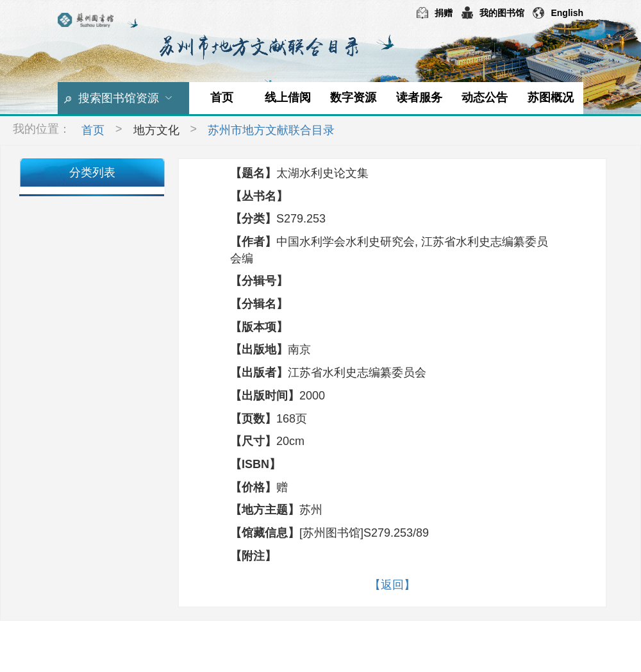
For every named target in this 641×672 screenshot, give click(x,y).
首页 (222, 97)
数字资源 (353, 97)
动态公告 (485, 97)
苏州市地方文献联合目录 (271, 130)
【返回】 (392, 585)
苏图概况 (551, 97)
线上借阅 (288, 97)
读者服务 (419, 97)
